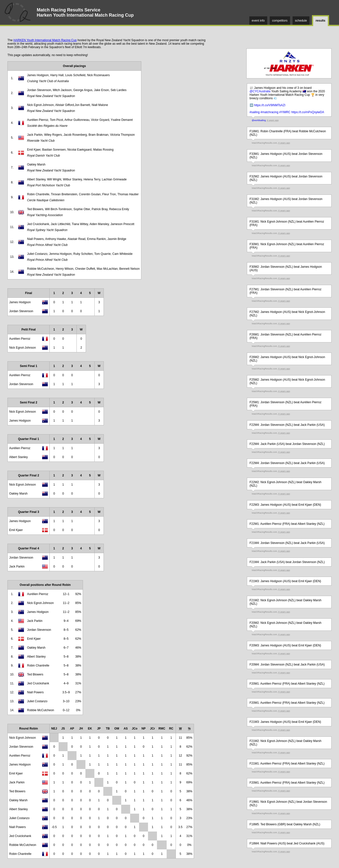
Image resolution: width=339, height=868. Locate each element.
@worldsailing (259, 120)
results (320, 21)
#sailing (255, 112)
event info (258, 21)
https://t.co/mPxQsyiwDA (308, 112)
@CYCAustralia (260, 91)
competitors (280, 21)
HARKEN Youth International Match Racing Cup (45, 40)
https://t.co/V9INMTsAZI (270, 105)
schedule (301, 21)
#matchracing (269, 112)
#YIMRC (285, 112)
